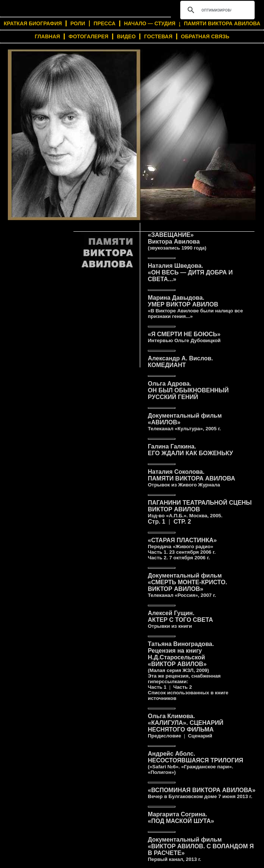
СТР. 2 (182, 522)
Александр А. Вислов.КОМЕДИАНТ (180, 362)
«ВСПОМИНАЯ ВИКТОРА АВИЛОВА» (202, 793)
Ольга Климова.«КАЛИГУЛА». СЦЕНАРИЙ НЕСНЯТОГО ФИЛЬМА (186, 726)
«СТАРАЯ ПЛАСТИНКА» (182, 546)
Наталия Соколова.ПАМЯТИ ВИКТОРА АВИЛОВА (192, 478)
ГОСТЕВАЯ (158, 36)
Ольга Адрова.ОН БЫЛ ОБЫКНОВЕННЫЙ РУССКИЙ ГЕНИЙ (188, 390)
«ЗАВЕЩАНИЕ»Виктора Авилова (177, 241)
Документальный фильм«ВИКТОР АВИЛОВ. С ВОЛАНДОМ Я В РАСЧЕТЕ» (201, 849)
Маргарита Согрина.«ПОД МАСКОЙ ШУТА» (181, 818)
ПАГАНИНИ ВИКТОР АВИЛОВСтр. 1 (200, 512)
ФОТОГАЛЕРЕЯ (88, 36)
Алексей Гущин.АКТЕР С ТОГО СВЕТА (180, 619)
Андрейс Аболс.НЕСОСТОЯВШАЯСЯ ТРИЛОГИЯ (195, 763)
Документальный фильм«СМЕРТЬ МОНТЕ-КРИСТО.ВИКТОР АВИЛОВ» (187, 585)
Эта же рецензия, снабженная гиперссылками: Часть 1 (184, 681)
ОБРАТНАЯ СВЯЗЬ (205, 36)
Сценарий (200, 736)
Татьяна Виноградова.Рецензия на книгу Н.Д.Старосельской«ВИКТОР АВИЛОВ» (181, 657)
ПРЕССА (104, 23)
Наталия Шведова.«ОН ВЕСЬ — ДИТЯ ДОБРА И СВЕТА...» (190, 272)
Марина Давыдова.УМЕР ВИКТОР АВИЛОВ (195, 307)
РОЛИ (78, 23)
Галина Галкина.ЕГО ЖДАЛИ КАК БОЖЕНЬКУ (190, 450)
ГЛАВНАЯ (47, 36)
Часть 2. (179, 558)
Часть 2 (182, 687)
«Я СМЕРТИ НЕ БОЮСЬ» (184, 337)
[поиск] (216, 10)
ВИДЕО (126, 36)
